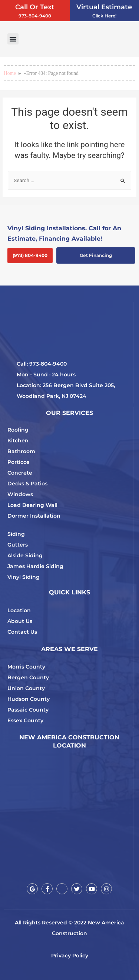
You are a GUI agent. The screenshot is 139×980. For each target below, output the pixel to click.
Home (10, 73)
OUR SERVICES (69, 413)
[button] (13, 39)
